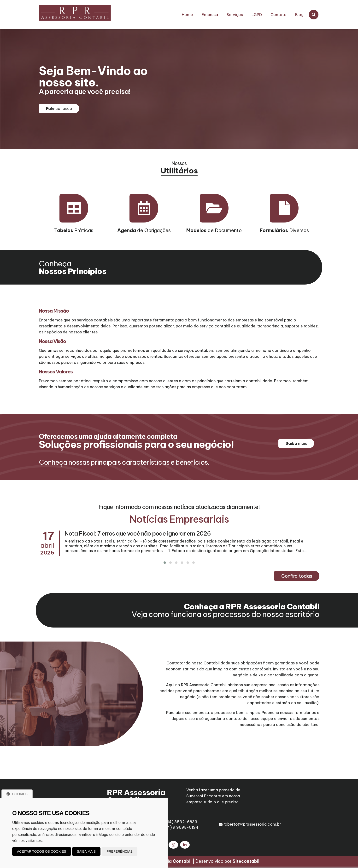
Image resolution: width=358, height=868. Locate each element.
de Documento (214, 230)
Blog (299, 15)
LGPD (257, 15)
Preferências (120, 851)
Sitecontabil (246, 863)
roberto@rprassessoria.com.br (250, 824)
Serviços (235, 15)
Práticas (74, 230)
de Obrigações (144, 230)
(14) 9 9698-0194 (179, 827)
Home (187, 15)
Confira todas (297, 576)
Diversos (284, 230)
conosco (59, 108)
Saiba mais (86, 851)
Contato (279, 15)
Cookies (17, 794)
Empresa (210, 15)
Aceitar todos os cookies (42, 851)
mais (296, 443)
